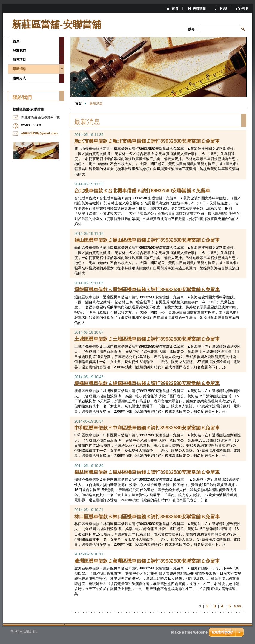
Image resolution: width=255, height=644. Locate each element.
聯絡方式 (19, 78)
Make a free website (189, 632)
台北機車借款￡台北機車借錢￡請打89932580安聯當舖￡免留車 (142, 191)
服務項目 (19, 60)
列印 (245, 8)
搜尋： (193, 29)
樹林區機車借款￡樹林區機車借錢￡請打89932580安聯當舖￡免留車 (147, 472)
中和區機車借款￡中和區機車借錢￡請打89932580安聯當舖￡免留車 (147, 428)
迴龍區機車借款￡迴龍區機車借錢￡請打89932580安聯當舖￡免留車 (147, 290)
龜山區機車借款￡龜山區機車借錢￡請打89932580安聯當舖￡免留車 (147, 240)
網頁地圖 (199, 8)
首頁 (78, 103)
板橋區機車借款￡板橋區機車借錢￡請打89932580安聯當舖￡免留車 (147, 383)
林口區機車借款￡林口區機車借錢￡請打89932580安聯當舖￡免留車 (147, 517)
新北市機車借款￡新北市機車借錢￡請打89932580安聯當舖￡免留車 (147, 141)
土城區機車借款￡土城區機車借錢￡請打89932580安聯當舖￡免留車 (147, 339)
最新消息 (19, 69)
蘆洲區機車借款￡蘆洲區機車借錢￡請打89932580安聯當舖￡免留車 (147, 561)
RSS (223, 8)
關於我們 (19, 50)
